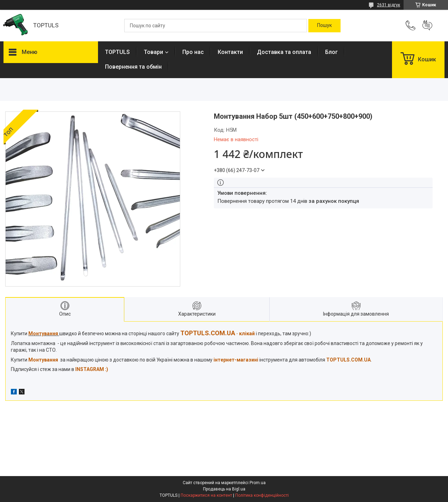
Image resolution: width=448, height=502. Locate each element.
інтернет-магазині (236, 360)
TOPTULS (117, 52)
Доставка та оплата (284, 52)
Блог (331, 52)
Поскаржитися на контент (206, 495)
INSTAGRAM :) (92, 369)
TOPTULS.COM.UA (348, 360)
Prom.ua (258, 483)
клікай (247, 333)
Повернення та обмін (133, 67)
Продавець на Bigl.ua (224, 489)
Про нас (193, 52)
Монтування (43, 360)
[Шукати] (324, 26)
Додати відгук (427, 26)
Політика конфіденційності (262, 495)
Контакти (230, 52)
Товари (153, 52)
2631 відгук (388, 5)
